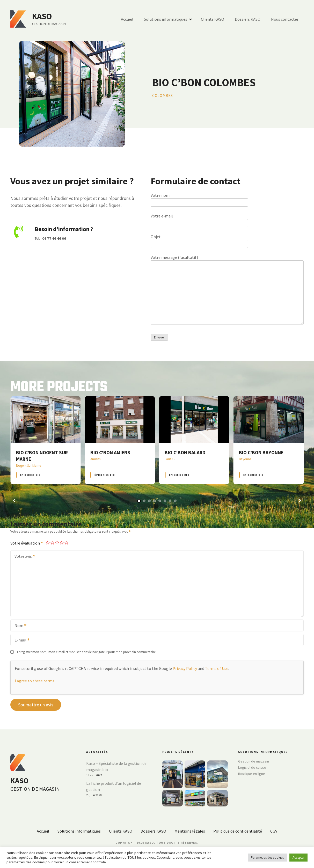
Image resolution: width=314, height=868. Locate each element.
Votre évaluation (27, 543)
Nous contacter (285, 19)
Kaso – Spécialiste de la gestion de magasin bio (116, 766)
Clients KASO (213, 19)
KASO (42, 16)
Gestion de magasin (254, 761)
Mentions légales (190, 831)
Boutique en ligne (252, 774)
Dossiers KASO (248, 19)
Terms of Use (217, 668)
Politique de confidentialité (238, 831)
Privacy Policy (185, 668)
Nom (19, 626)
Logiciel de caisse (252, 767)
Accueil (127, 19)
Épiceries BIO (30, 475)
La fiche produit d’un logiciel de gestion (114, 786)
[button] (14, 501)
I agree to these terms (35, 681)
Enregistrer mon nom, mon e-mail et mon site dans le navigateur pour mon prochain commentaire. (87, 652)
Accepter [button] (298, 858)
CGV (274, 831)
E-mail (20, 640)
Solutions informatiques (166, 19)
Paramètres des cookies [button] (267, 858)
